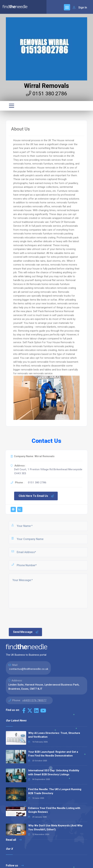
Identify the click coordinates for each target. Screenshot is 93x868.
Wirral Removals (46, 86)
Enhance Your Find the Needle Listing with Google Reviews (54, 810)
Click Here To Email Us (36, 496)
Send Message (26, 632)
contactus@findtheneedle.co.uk (29, 669)
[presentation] (34, 618)
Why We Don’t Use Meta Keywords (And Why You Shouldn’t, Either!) (55, 828)
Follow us (15, 865)
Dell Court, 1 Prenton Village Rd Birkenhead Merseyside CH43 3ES (48, 471)
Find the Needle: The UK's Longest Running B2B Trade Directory (55, 791)
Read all (14, 840)
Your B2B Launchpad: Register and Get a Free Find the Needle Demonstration (53, 754)
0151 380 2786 (46, 93)
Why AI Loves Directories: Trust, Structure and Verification (54, 735)
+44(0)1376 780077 (34, 700)
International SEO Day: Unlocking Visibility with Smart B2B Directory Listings (54, 772)
